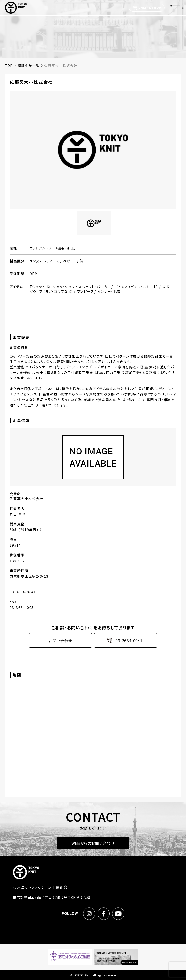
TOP (9, 66)
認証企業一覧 (28, 66)
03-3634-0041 (123, 640)
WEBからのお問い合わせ (93, 843)
